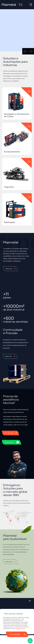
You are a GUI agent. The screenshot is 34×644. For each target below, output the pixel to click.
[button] (10, 269)
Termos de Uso (20, 628)
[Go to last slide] (25, 51)
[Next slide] (31, 51)
